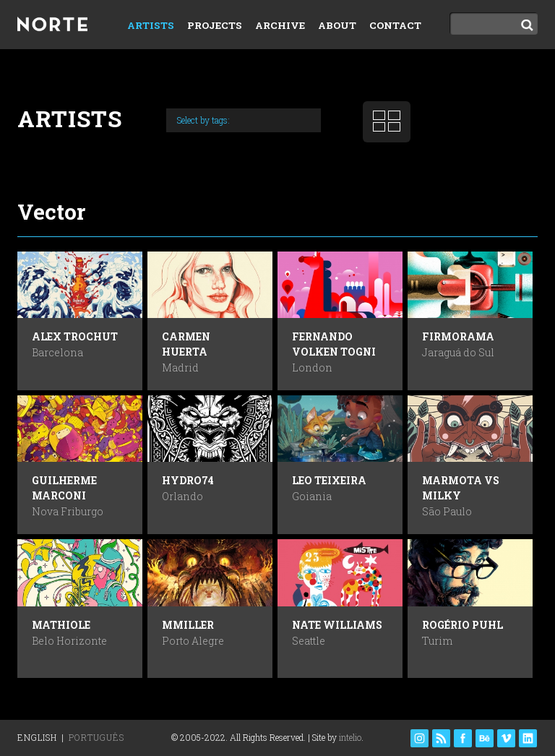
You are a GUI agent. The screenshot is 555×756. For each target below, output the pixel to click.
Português (96, 737)
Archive (280, 25)
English (37, 737)
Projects (215, 25)
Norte (57, 26)
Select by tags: (203, 120)
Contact (395, 25)
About (337, 25)
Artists (151, 25)
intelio (350, 737)
